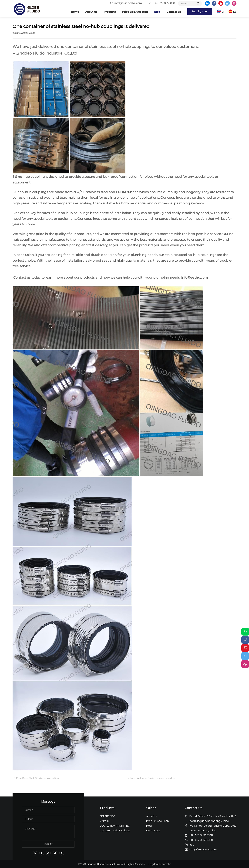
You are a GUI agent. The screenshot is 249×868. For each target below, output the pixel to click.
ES (235, 12)
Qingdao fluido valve (160, 864)
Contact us (174, 12)
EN (223, 12)
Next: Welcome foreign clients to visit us (153, 780)
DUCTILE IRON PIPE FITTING (115, 826)
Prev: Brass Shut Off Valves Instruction (37, 780)
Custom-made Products (115, 830)
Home (75, 12)
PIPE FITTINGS (108, 816)
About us (91, 12)
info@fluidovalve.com (128, 3)
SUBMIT (48, 844)
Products (110, 12)
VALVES (104, 821)
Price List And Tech (135, 12)
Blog (157, 12)
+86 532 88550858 (164, 3)
